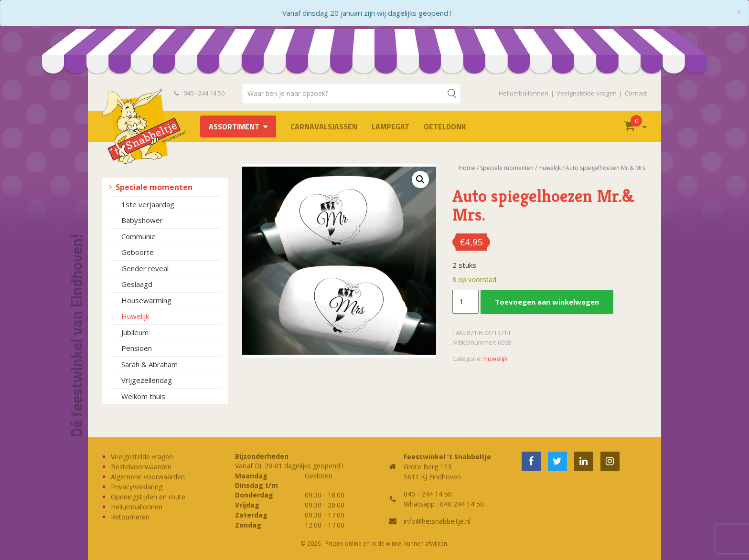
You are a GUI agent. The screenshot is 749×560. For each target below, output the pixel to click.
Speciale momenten (154, 187)
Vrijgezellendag (147, 380)
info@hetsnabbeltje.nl (437, 521)
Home (467, 168)
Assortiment (234, 127)
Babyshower (142, 220)
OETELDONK (445, 127)
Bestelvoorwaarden (141, 467)
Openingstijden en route (148, 497)
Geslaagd (137, 284)
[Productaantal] (465, 302)
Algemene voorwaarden (148, 477)
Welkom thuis (143, 396)
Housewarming (146, 300)
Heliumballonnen (524, 93)
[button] (420, 180)
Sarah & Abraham (150, 364)
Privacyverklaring (137, 487)
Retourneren (130, 517)
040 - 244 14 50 (199, 93)
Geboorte (138, 252)
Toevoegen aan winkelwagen (547, 302)
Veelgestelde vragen (587, 93)
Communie (139, 236)
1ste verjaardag (148, 204)
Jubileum (135, 332)
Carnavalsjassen (324, 127)
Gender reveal (145, 268)
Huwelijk (135, 316)
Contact (636, 93)
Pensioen (137, 348)
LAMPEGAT (391, 127)
